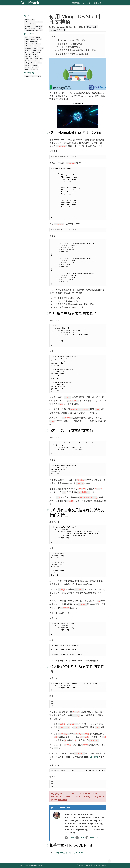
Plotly (35, 48)
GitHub (81, 838)
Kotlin (37, 61)
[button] (78, 116)
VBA (37, 67)
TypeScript (28, 57)
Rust (26, 37)
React (26, 59)
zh (106, 3)
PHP (36, 59)
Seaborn (27, 50)
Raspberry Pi (34, 69)
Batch (26, 42)
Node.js (31, 61)
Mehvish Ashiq (59, 27)
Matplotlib (32, 28)
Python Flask (29, 46)
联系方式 (106, 865)
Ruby (33, 63)
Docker (41, 48)
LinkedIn (70, 838)
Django (37, 46)
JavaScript (28, 26)
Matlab (34, 50)
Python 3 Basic (29, 20)
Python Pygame (35, 37)
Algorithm (39, 30)
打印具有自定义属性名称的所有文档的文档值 (76, 50)
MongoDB (28, 65)
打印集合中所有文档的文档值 (69, 44)
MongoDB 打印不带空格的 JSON (68, 852)
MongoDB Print (58, 30)
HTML (38, 52)
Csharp (27, 63)
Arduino (39, 63)
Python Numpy (38, 26)
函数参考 (97, 3)
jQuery (35, 54)
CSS (32, 59)
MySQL (35, 65)
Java (41, 59)
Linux (40, 50)
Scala (26, 69)
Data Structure (29, 30)
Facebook (92, 838)
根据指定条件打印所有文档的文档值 (72, 54)
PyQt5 (39, 28)
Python (27, 39)
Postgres (28, 67)
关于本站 (80, 865)
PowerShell (34, 42)
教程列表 (76, 3)
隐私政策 (97, 865)
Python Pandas (29, 44)
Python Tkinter (36, 39)
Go (26, 61)
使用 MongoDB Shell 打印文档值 (70, 40)
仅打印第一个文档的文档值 (68, 47)
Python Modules (30, 24)
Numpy (38, 44)
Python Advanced (30, 22)
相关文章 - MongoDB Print (71, 845)
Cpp (33, 52)
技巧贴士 (87, 3)
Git (26, 28)
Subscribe (63, 800)
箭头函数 (94, 757)
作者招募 (89, 865)
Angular (36, 57)
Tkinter (40, 22)
